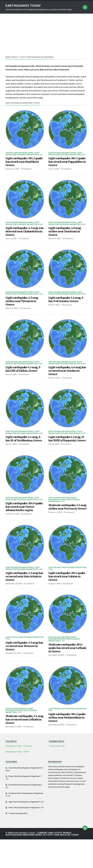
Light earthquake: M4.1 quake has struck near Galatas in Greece (66, 599)
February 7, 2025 (13, 171)
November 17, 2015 (14, 755)
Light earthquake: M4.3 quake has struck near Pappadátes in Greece (66, 163)
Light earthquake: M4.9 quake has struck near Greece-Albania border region (23, 525)
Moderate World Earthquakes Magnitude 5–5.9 (64, 516)
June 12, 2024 (11, 243)
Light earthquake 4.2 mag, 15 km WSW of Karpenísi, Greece (64, 451)
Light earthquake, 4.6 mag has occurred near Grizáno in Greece (65, 379)
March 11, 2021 (12, 315)
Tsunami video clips (57, 775)
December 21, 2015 (14, 679)
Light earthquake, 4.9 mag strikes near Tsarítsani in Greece (64, 235)
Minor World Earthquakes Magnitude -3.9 (26, 836)
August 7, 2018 (55, 607)
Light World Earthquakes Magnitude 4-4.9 (24, 154)
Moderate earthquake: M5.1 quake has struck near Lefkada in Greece (65, 673)
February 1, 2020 (13, 535)
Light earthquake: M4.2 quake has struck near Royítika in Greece (23, 163)
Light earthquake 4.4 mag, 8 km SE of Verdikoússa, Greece (21, 451)
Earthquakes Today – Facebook (19, 775)
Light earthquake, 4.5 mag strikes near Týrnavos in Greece (21, 307)
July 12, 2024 (54, 171)
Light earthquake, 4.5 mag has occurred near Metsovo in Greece (22, 671)
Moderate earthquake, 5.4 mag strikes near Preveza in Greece (67, 525)
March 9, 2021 (54, 315)
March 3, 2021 (12, 459)
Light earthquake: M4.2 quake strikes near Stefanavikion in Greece (66, 745)
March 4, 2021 (54, 387)
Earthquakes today (25, 5)
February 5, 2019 (56, 533)
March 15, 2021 (55, 243)
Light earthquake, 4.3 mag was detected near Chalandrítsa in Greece (22, 235)
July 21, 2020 (54, 459)
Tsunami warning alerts (18, 842)
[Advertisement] (46, 32)
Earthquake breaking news (19, 153)
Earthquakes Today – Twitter (18, 780)
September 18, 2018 (14, 607)
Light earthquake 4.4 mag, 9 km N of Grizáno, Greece (66, 307)
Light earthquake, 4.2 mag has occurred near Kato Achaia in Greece (22, 599)
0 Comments (28, 171)
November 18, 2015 (57, 681)
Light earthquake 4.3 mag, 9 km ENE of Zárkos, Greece (24, 379)
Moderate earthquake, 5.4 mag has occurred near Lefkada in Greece (24, 747)
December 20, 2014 (57, 753)
